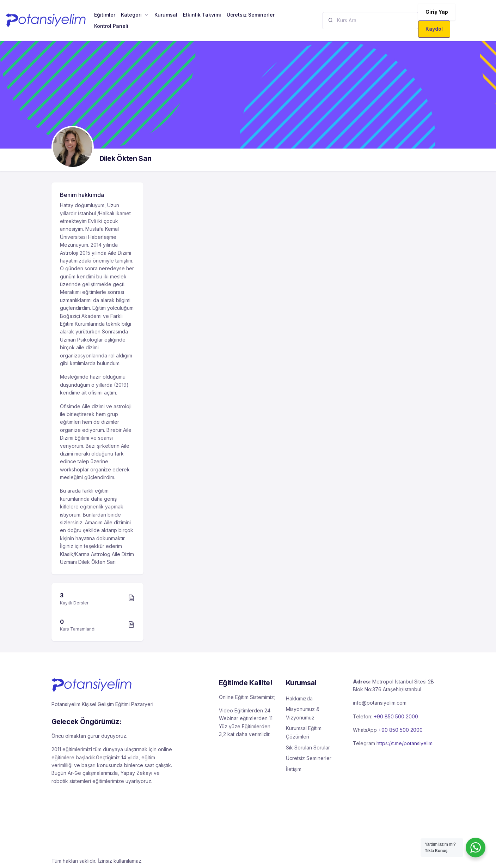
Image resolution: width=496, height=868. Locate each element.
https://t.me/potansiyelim (405, 743)
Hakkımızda (299, 698)
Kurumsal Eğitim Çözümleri (304, 732)
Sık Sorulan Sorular (308, 748)
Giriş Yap (437, 12)
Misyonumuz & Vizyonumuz (303, 713)
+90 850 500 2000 (396, 716)
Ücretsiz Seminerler (309, 758)
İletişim (294, 769)
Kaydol (434, 29)
